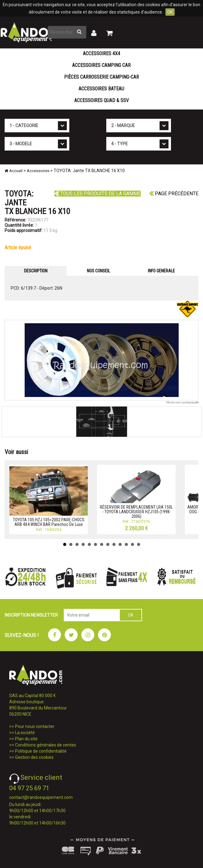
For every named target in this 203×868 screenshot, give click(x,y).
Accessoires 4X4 (101, 54)
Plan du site (26, 739)
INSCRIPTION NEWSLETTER (31, 615)
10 (120, 544)
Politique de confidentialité (41, 751)
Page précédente (174, 194)
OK (170, 12)
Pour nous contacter (35, 726)
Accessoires (38, 171)
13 (139, 544)
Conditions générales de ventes (46, 745)
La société (25, 733)
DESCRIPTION (36, 271)
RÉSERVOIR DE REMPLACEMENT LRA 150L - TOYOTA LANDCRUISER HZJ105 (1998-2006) (136, 512)
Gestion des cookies (34, 757)
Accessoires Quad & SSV (101, 100)
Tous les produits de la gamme (98, 194)
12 (132, 544)
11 (126, 544)
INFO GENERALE (161, 271)
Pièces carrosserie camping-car (101, 77)
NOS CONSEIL (98, 271)
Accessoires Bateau (101, 89)
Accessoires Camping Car (101, 65)
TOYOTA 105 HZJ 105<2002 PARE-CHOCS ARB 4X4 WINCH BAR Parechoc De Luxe (49, 522)
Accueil (14, 171)
